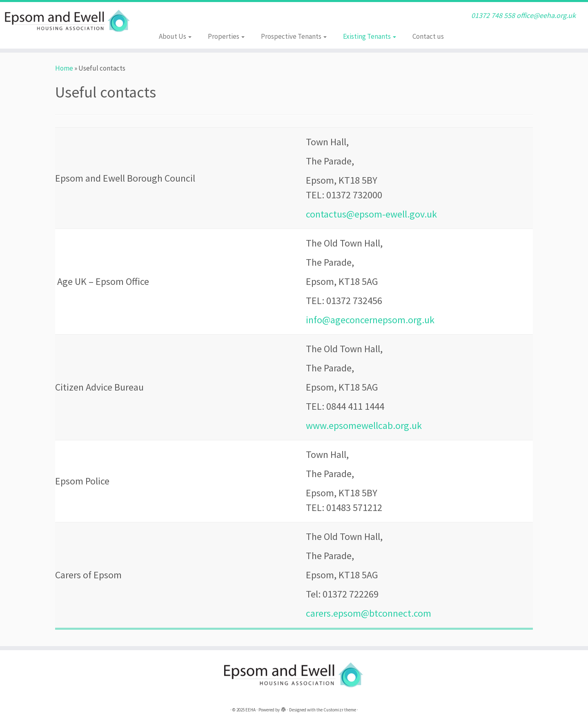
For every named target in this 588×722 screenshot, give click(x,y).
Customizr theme (340, 710)
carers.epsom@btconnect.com (369, 613)
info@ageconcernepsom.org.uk (370, 320)
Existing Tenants (370, 36)
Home (64, 68)
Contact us (428, 36)
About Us (175, 36)
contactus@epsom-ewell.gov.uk (371, 214)
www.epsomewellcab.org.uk (364, 425)
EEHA (251, 710)
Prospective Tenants (294, 36)
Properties (226, 36)
